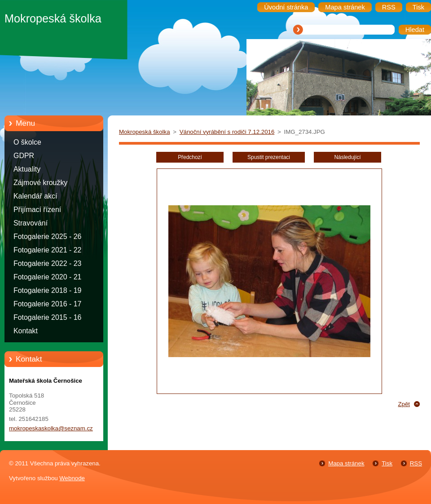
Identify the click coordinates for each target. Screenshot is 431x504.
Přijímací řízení (37, 210)
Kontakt (26, 331)
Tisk (387, 463)
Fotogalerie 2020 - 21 (47, 277)
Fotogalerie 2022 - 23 (47, 263)
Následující (347, 157)
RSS (416, 463)
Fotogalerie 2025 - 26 (47, 237)
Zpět (404, 404)
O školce (27, 142)
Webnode (72, 478)
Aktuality (27, 169)
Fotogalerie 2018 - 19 (47, 290)
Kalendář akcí (35, 196)
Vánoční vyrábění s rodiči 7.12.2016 (227, 132)
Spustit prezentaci (269, 157)
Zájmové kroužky (40, 183)
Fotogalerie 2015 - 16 (47, 317)
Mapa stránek (346, 463)
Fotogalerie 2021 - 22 (47, 250)
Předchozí (190, 157)
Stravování (31, 223)
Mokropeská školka (145, 132)
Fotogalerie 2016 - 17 (47, 304)
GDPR (24, 156)
